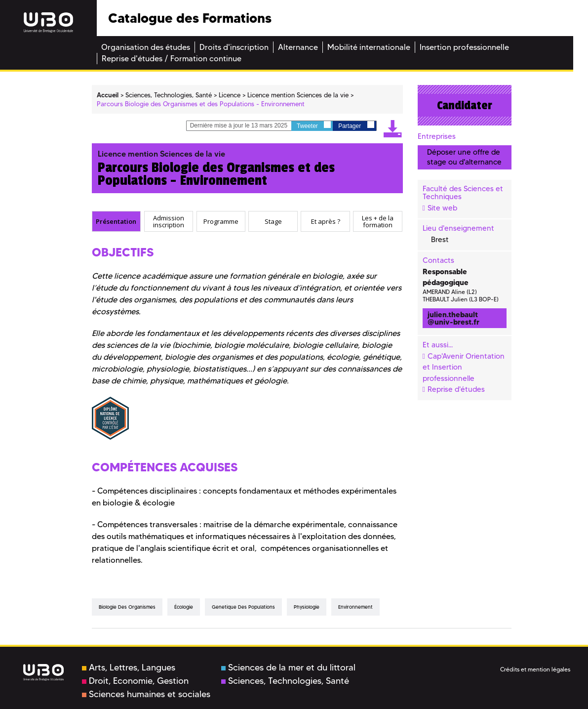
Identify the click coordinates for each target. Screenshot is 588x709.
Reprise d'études (456, 389)
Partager (356, 125)
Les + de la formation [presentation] (378, 222)
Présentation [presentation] (116, 221)
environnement (355, 607)
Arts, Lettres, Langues (129, 667)
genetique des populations (243, 607)
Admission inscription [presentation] (169, 222)
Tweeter (314, 125)
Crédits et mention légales (535, 669)
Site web (442, 208)
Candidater (465, 105)
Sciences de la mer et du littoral (288, 667)
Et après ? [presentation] (326, 221)
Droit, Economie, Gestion (135, 681)
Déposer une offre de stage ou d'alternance (464, 157)
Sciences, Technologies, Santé (285, 681)
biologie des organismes (127, 607)
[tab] (117, 221)
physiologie (307, 607)
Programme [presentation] (221, 221)
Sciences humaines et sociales (146, 694)
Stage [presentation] (273, 221)
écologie (184, 607)
